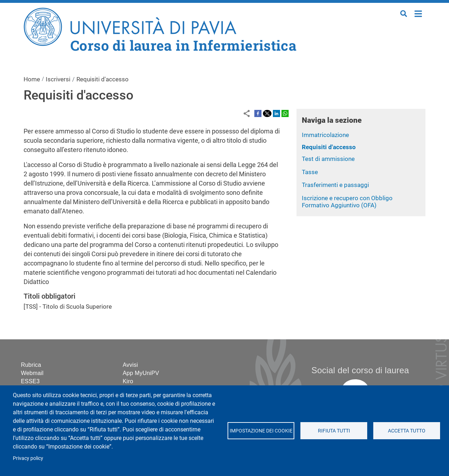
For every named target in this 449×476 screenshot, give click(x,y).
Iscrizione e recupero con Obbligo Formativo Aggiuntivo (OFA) (347, 202)
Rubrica (31, 365)
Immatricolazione (325, 135)
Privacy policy (28, 458)
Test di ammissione (328, 159)
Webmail (32, 373)
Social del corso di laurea (360, 370)
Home (418, 13)
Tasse (310, 172)
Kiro (128, 381)
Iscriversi (58, 79)
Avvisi (131, 365)
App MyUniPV (141, 373)
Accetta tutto (407, 431)
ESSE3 (31, 381)
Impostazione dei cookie (261, 431)
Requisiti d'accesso (329, 147)
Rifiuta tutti (334, 431)
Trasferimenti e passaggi (335, 185)
